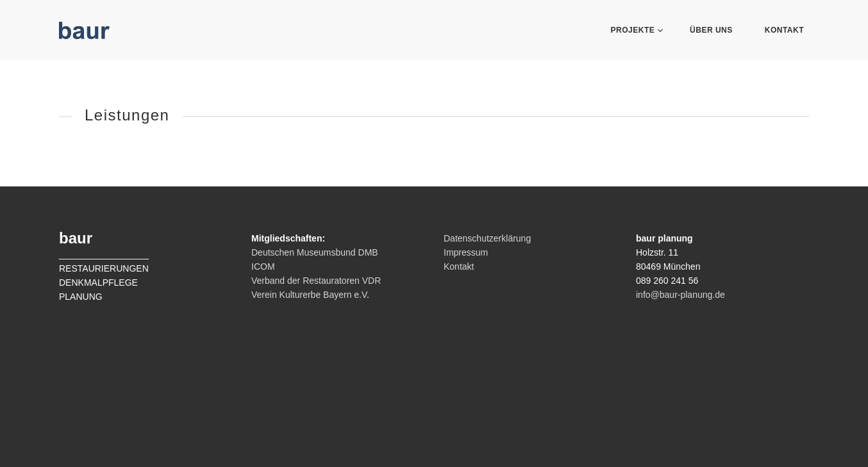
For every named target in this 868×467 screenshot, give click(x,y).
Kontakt (784, 30)
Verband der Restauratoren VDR (316, 281)
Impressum (466, 252)
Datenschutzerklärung (487, 238)
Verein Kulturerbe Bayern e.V (309, 295)
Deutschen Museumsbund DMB (315, 252)
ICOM (263, 266)
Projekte (634, 30)
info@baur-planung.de (680, 295)
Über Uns (711, 30)
